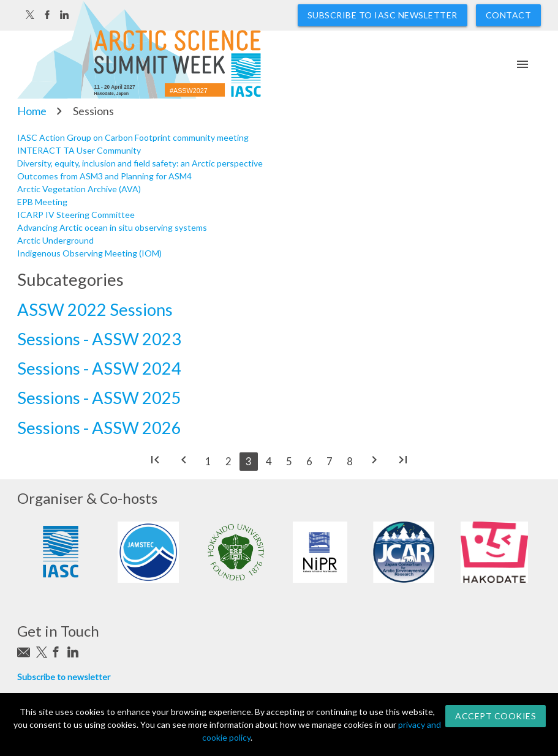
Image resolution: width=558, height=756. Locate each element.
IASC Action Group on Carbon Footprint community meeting (133, 137)
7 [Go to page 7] (330, 461)
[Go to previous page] (184, 462)
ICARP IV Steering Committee (76, 215)
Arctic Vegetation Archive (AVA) (79, 189)
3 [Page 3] (249, 461)
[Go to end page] (403, 462)
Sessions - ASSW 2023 (99, 339)
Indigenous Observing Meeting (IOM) (89, 253)
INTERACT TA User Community (79, 150)
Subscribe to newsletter (64, 677)
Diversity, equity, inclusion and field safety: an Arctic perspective (140, 163)
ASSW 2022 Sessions (95, 309)
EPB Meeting (42, 202)
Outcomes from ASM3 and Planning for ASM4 (104, 176)
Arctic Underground (55, 240)
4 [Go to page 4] (269, 461)
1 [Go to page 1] (208, 461)
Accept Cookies (496, 716)
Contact (509, 15)
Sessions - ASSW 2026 (99, 428)
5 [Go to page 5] (289, 461)
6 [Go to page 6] (309, 461)
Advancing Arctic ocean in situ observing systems (112, 227)
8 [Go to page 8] (350, 461)
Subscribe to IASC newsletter (383, 15)
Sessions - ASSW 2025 (99, 398)
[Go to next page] (374, 462)
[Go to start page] (155, 462)
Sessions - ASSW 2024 (99, 368)
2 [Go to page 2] (228, 461)
